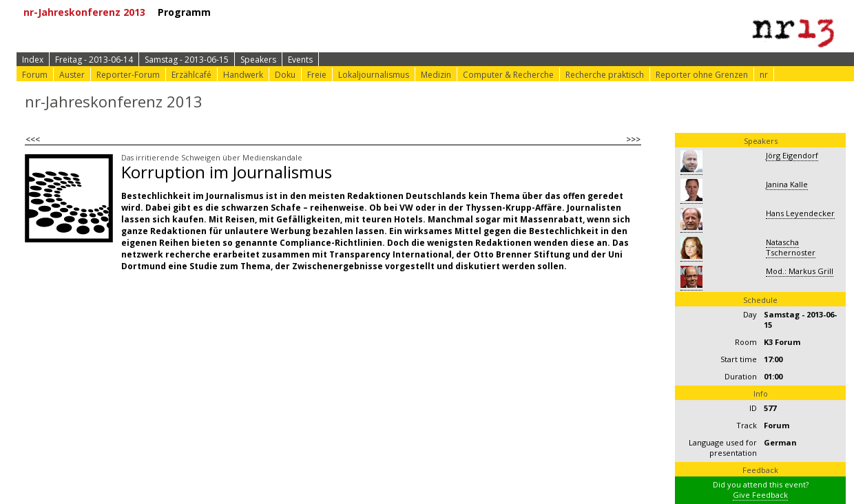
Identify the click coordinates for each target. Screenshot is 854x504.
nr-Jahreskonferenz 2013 (89, 12)
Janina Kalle (787, 184)
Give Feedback (760, 495)
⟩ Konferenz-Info (384, 12)
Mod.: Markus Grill (800, 271)
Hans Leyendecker (800, 213)
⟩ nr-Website (581, 12)
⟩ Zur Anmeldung (283, 12)
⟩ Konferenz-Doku (489, 12)
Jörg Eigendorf (792, 155)
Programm (189, 12)
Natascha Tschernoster (791, 247)
